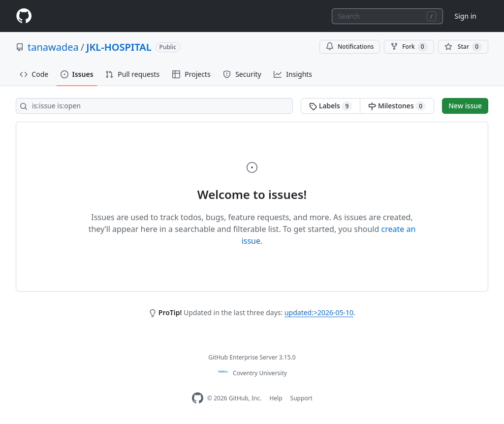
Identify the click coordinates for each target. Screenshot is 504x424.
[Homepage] (24, 16)
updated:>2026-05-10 (319, 312)
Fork (409, 47)
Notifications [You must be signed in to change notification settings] (350, 47)
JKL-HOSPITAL (119, 47)
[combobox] (387, 16)
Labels (331, 106)
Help (276, 398)
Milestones (397, 106)
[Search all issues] (154, 106)
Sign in (466, 16)
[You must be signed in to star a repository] (463, 47)
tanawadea (53, 47)
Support (301, 398)
